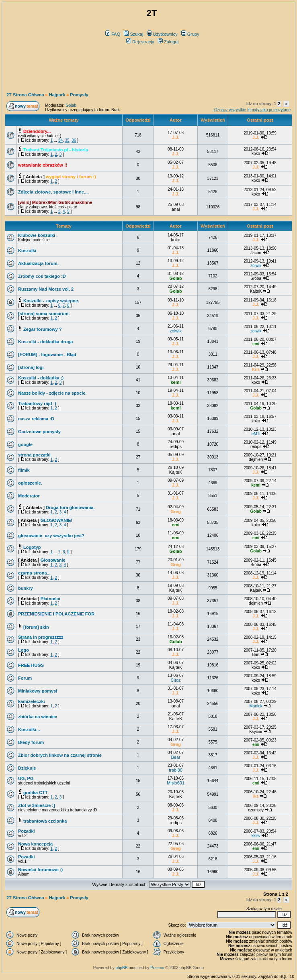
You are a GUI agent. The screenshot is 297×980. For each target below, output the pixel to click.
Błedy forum (31, 742)
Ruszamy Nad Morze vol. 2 (46, 289)
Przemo (157, 968)
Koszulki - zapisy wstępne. (51, 301)
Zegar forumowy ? (42, 329)
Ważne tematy (63, 120)
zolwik (256, 266)
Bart (256, 655)
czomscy (256, 810)
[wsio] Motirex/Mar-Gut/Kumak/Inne (55, 202)
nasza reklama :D (36, 419)
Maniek (256, 706)
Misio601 (176, 783)
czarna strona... (34, 573)
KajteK (256, 291)
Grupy (190, 34)
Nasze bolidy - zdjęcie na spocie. (52, 393)
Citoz (176, 680)
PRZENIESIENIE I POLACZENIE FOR (56, 614)
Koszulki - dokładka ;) (41, 378)
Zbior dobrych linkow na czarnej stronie (60, 755)
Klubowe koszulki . (38, 235)
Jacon (256, 253)
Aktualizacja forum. (38, 263)
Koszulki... (29, 729)
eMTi (256, 434)
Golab (71, 105)
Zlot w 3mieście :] (37, 805)
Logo (24, 650)
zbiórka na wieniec (38, 717)
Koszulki (27, 251)
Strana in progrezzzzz (41, 637)
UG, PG (26, 778)
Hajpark (57, 95)
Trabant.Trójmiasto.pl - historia (56, 150)
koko (256, 154)
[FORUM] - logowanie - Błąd (47, 355)
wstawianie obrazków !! (43, 165)
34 (60, 140)
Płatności (50, 599)
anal (176, 209)
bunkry (26, 588)
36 (74, 140)
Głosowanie (53, 560)
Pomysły (79, 95)
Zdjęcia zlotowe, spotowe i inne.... (53, 192)
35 (67, 140)
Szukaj (133, 34)
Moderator (29, 496)
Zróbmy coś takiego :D (42, 276)
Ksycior (256, 732)
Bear (175, 757)
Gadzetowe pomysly (39, 432)
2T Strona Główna (25, 95)
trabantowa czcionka (45, 821)
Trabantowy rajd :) (37, 403)
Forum (25, 678)
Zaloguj (168, 42)
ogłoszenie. (30, 483)
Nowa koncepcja (35, 844)
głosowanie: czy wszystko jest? (51, 536)
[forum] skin (36, 627)
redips (176, 446)
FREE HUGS (31, 665)
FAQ (113, 34)
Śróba (256, 278)
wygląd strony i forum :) (71, 177)
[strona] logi (31, 367)
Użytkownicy (162, 34)
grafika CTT (36, 793)
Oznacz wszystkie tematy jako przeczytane (252, 110)
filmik (24, 470)
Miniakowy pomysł (38, 691)
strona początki (34, 455)
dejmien (256, 459)
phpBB (121, 968)
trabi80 (176, 770)
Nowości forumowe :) (40, 870)
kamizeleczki (32, 701)
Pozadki (27, 831)
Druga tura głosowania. (70, 507)
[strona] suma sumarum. (44, 314)
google (25, 444)
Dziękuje (27, 768)
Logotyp (32, 547)
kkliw (256, 836)
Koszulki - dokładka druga (45, 342)
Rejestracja (140, 42)
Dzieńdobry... (37, 131)
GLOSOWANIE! (56, 520)
